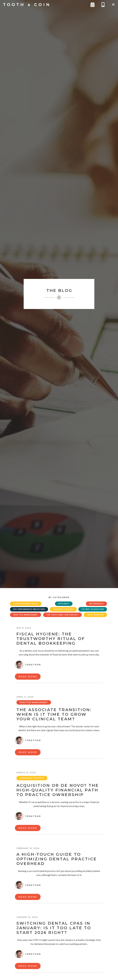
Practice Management (26, 615)
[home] (26, 5)
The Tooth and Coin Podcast (62, 615)
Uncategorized (95, 615)
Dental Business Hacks (26, 604)
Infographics (96, 604)
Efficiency (64, 604)
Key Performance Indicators (29, 609)
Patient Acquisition (93, 609)
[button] (113, 5)
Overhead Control (63, 609)
